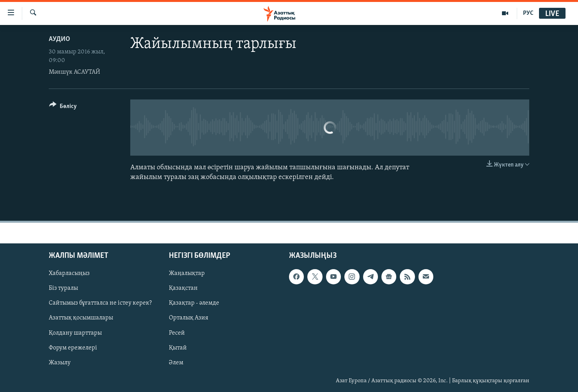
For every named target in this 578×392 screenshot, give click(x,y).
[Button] (63, 107)
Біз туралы (63, 289)
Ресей (177, 333)
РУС (528, 13)
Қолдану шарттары (75, 333)
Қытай (178, 348)
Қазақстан (183, 289)
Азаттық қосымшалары (81, 318)
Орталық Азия (189, 318)
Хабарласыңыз (69, 274)
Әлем (176, 363)
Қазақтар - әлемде (194, 303)
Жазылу (60, 363)
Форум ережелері (73, 348)
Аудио (59, 39)
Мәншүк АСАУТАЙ (74, 72)
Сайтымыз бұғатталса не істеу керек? (100, 303)
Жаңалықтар (187, 274)
